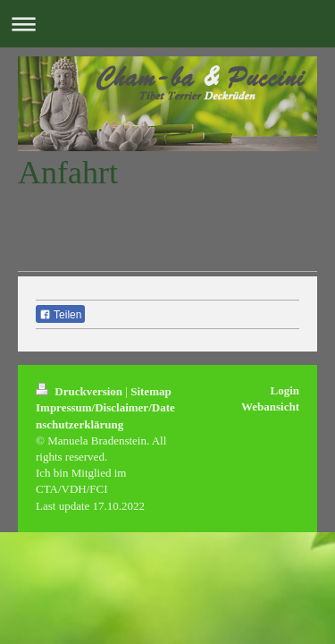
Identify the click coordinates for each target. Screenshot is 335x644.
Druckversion (80, 391)
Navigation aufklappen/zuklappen (167, 24)
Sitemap (151, 391)
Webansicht (270, 407)
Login (285, 390)
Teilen (60, 315)
